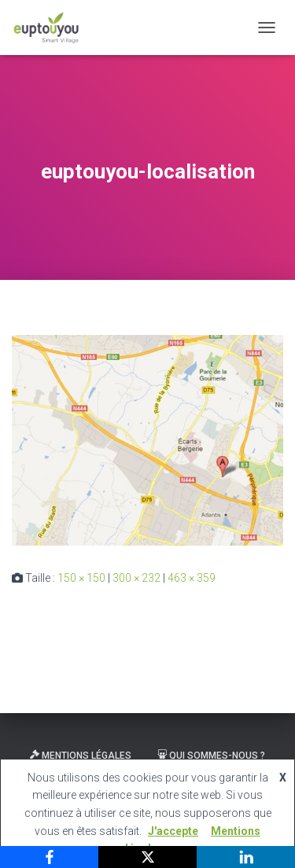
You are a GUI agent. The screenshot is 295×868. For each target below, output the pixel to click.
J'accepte (173, 831)
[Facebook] (49, 857)
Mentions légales (81, 756)
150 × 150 (81, 578)
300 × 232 (136, 578)
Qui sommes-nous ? (211, 756)
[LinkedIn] (246, 857)
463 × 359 (192, 578)
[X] (147, 857)
